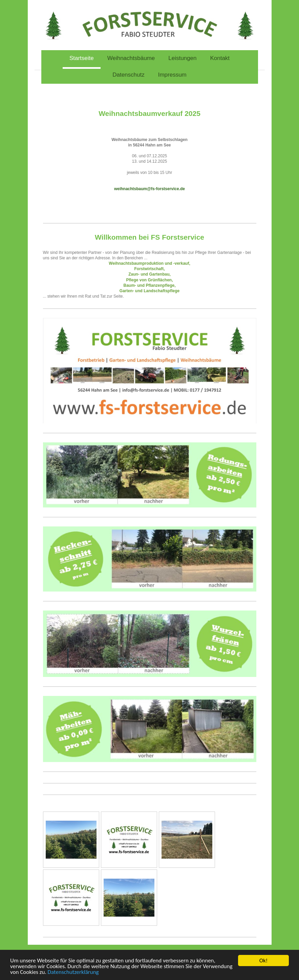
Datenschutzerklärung (73, 972)
